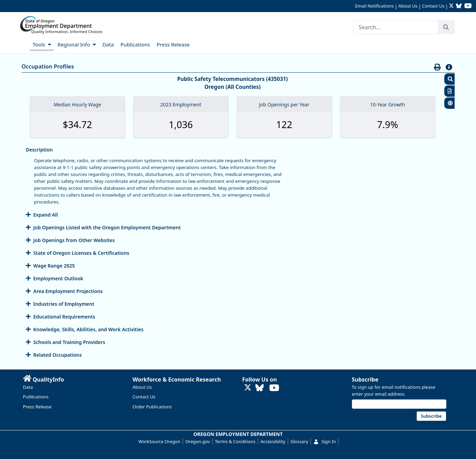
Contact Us (433, 6)
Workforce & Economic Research (177, 379)
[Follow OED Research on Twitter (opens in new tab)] (452, 6)
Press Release (37, 407)
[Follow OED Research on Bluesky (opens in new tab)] (459, 6)
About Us (408, 6)
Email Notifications (374, 6)
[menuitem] (26, 44)
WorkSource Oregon (160, 441)
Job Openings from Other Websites (74, 240)
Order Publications (152, 407)
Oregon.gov (198, 441)
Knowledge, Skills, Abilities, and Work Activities (89, 329)
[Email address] (399, 404)
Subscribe (365, 379)
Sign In (325, 441)
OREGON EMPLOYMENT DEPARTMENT (238, 434)
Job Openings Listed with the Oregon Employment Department (107, 227)
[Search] (395, 27)
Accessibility (273, 441)
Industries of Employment (64, 304)
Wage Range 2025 (54, 266)
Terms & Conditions (235, 441)
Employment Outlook (58, 278)
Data (28, 387)
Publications (36, 397)
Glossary (299, 441)
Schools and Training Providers (69, 342)
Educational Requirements (64, 317)
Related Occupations (58, 355)
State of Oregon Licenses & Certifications (81, 253)
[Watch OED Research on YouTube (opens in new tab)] (468, 6)
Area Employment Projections (68, 291)
